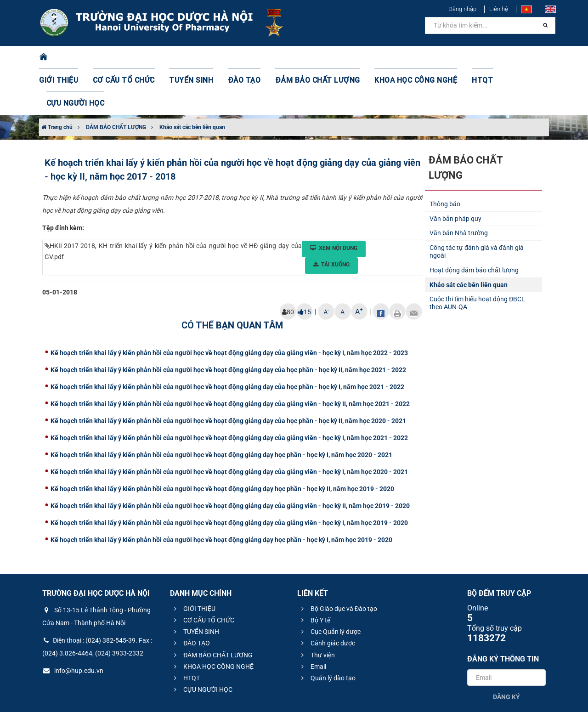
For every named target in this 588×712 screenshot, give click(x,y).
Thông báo (445, 158)
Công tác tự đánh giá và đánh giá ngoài (477, 206)
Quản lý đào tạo (327, 632)
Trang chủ (57, 81)
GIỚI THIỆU (71, 57)
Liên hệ (499, 9)
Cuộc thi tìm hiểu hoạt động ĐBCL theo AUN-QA (477, 257)
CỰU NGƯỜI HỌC (510, 57)
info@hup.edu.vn (73, 625)
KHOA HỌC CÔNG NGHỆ (397, 57)
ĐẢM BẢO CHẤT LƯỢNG (308, 57)
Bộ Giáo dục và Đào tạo (338, 563)
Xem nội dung (334, 202)
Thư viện (317, 609)
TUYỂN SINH (193, 57)
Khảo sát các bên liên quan (192, 81)
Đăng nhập (462, 9)
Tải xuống (331, 219)
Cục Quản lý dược (330, 586)
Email (312, 621)
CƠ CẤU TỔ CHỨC (131, 57)
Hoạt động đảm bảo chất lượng (474, 224)
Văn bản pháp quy (455, 173)
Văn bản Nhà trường (459, 187)
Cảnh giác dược (327, 597)
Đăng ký (506, 651)
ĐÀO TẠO (242, 57)
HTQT (459, 57)
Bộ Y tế (314, 574)
